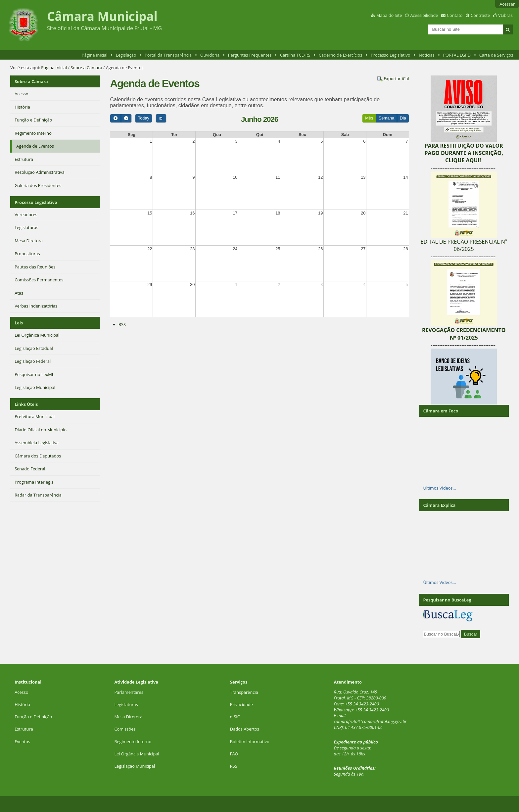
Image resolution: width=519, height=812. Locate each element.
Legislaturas (126, 704)
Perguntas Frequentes (250, 55)
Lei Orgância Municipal (137, 754)
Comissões (125, 729)
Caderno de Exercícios (340, 55)
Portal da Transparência (168, 55)
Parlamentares (129, 692)
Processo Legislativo (391, 55)
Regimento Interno (133, 741)
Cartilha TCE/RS (295, 55)
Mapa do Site (389, 15)
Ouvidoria (210, 55)
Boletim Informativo (250, 741)
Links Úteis (26, 404)
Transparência (244, 692)
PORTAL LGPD (457, 55)
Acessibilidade (424, 15)
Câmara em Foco (441, 411)
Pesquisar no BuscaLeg (447, 600)
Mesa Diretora (128, 717)
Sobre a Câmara (86, 68)
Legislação (126, 55)
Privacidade (241, 704)
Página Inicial (95, 55)
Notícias (427, 55)
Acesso (21, 692)
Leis (19, 323)
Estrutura (24, 729)
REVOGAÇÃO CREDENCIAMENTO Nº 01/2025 (464, 334)
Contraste (480, 15)
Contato (455, 15)
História (22, 704)
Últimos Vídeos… (439, 488)
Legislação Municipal (135, 766)
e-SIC (235, 717)
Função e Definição (33, 717)
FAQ (234, 754)
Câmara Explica (439, 505)
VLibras (505, 15)
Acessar (507, 4)
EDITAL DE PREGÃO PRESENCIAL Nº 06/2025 (464, 245)
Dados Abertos (245, 729)
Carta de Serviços (496, 55)
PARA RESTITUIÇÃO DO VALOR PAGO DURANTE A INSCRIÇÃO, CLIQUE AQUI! (464, 153)
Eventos (22, 741)
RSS (122, 324)
